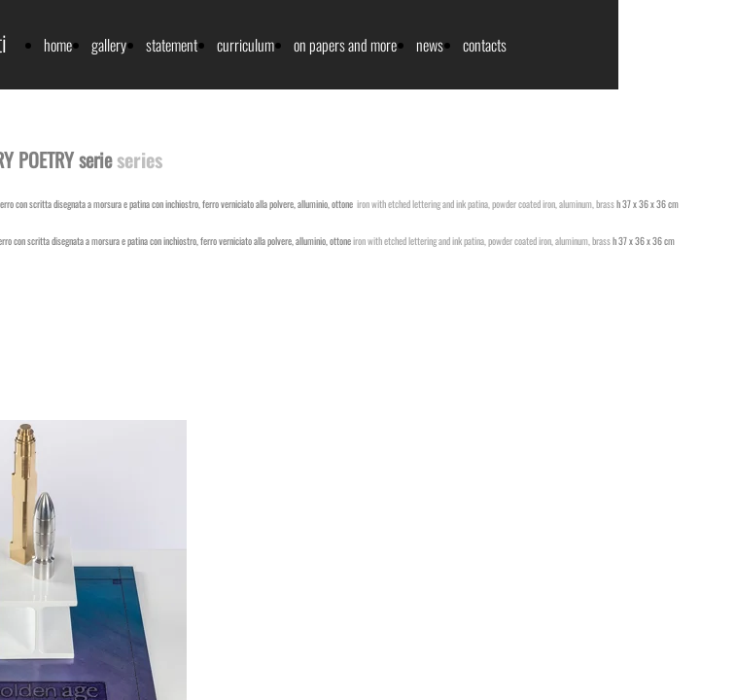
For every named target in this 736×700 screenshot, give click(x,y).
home (58, 45)
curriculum (245, 45)
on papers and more (345, 45)
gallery (109, 45)
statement (172, 45)
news (430, 45)
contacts (485, 45)
